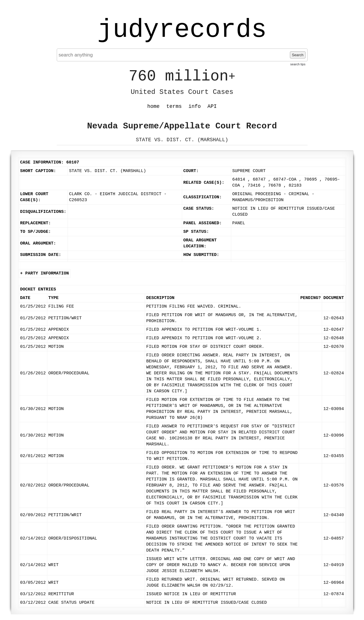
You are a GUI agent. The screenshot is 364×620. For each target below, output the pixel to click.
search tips (298, 64)
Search (298, 55)
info (195, 106)
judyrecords (182, 30)
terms (174, 106)
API (212, 106)
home (153, 106)
